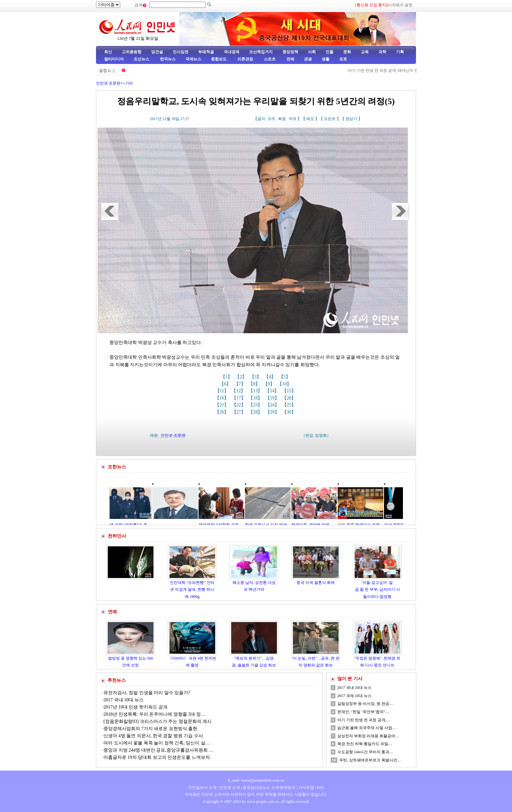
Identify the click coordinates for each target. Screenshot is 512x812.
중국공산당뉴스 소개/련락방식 (269, 788)
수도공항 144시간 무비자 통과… (365, 752)
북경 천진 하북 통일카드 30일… (365, 744)
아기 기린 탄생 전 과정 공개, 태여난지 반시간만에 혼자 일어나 (404, 70)
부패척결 (206, 52)
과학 (382, 52)
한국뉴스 (168, 59)
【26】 (222, 412)
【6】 (226, 384)
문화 (347, 52)
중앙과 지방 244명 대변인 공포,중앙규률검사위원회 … (158, 750)
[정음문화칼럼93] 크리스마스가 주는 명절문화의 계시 (158, 721)
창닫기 (351, 119)
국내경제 (232, 52)
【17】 (239, 398)
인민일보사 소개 (202, 788)
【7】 (240, 384)
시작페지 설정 (400, 5)
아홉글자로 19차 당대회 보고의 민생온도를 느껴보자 (157, 757)
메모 (310, 119)
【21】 (222, 405)
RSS (320, 788)
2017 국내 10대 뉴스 (124, 700)
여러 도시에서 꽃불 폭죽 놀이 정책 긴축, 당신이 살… (157, 743)
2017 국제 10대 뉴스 (354, 696)
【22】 (239, 405)
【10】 (285, 384)
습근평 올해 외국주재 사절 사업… (367, 728)
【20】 (290, 398)
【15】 (290, 391)
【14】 (273, 391)
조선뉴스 (142, 59)
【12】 (239, 391)
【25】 (290, 405)
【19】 (273, 398)
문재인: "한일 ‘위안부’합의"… (363, 712)
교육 (365, 52)
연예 (290, 59)
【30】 (290, 412)
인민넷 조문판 (108, 83)
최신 (108, 52)
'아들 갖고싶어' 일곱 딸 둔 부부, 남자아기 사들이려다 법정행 (377, 590)
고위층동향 (132, 52)
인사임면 (181, 52)
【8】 (255, 384)
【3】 (256, 377)
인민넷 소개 (229, 788)
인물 (329, 52)
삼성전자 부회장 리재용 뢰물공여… (368, 736)
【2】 (241, 377)
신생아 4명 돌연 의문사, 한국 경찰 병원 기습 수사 (153, 736)
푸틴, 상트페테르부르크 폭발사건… (370, 760)
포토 (343, 59)
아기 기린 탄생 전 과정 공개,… (364, 720)
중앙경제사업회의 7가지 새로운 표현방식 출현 (150, 729)
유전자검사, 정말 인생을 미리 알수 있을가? (147, 693)
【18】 (256, 398)
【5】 (285, 377)
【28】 (256, 412)
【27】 (239, 412)
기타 (129, 83)
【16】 (222, 398)
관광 (308, 59)
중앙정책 (290, 52)
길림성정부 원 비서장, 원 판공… (365, 704)
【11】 (223, 391)
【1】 (227, 377)
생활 (326, 59)
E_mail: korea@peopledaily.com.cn (256, 780)
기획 (400, 52)
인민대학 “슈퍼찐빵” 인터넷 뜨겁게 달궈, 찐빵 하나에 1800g (192, 590)
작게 (293, 119)
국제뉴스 (193, 59)
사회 (312, 52)
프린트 (330, 119)
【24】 (273, 405)
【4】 (271, 377)
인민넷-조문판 (173, 435)
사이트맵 (306, 788)
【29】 (273, 412)
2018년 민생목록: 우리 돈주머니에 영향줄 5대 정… (154, 714)
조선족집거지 (261, 52)
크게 (271, 119)
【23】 (256, 405)
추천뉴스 (117, 680)
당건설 (157, 52)
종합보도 (219, 59)
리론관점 (245, 59)
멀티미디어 (114, 59)
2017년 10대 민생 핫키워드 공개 (136, 707)
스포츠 (269, 59)
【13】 (256, 391)
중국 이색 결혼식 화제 (316, 583)
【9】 (270, 384)
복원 (282, 119)
